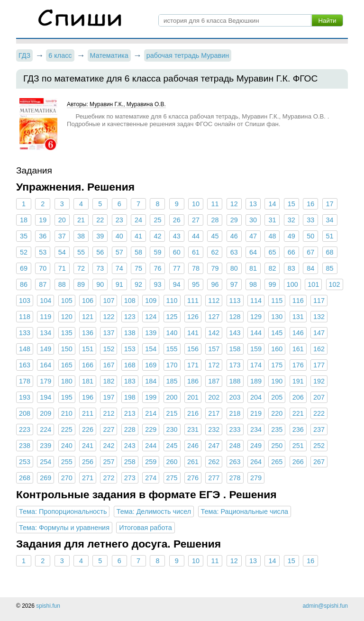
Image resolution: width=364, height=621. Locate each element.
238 (25, 446)
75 (138, 268)
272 (109, 478)
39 (100, 236)
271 (88, 478)
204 (256, 397)
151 (88, 349)
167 (109, 365)
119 (45, 317)
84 (310, 268)
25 (157, 220)
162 (319, 349)
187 (214, 381)
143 (235, 333)
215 (172, 413)
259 (151, 462)
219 (256, 413)
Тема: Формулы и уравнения (64, 528)
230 (172, 429)
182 (109, 381)
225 (67, 429)
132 (319, 317)
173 (235, 365)
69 (24, 268)
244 (151, 446)
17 (329, 204)
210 (67, 413)
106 (88, 301)
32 (291, 220)
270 (67, 478)
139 (151, 333)
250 (277, 446)
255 (67, 462)
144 (256, 333)
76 (157, 268)
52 (24, 252)
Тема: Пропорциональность (63, 511)
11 (215, 204)
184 (151, 381)
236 (298, 429)
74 (119, 268)
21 (81, 220)
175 (277, 365)
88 (62, 284)
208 (25, 413)
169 (151, 365)
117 (319, 301)
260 (172, 462)
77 (177, 268)
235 (277, 429)
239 (45, 446)
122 (109, 317)
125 (172, 317)
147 (319, 333)
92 (138, 284)
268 (25, 478)
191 (298, 381)
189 (256, 381)
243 (130, 446)
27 (196, 220)
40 (119, 236)
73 (100, 268)
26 (177, 220)
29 (234, 220)
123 (130, 317)
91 (119, 284)
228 (130, 429)
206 (298, 397)
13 (253, 204)
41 (138, 236)
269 (45, 478)
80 (234, 268)
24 (138, 220)
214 (151, 413)
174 (256, 365)
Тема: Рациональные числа (245, 511)
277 (214, 478)
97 (234, 284)
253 (25, 462)
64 (253, 252)
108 (130, 301)
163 (25, 365)
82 (272, 268)
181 (88, 381)
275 (172, 478)
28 (215, 220)
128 (235, 317)
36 (43, 236)
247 (214, 446)
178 (25, 381)
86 (24, 284)
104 (45, 301)
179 (45, 381)
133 (25, 333)
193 (25, 397)
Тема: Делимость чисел (154, 511)
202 (214, 397)
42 (157, 236)
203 (235, 397)
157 (214, 349)
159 (256, 349)
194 (45, 397)
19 (43, 220)
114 (256, 301)
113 (235, 301)
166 (88, 365)
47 (253, 236)
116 (298, 301)
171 (193, 365)
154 (151, 349)
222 (319, 413)
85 (329, 268)
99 (272, 284)
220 (277, 413)
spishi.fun (48, 606)
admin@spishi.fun (325, 606)
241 (88, 446)
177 (319, 365)
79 (215, 268)
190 (277, 381)
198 (130, 397)
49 (291, 236)
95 (196, 284)
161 (298, 349)
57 (119, 252)
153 (130, 349)
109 (151, 301)
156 (193, 349)
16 (310, 204)
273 (130, 478)
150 (67, 349)
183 (130, 381)
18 (24, 220)
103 (25, 301)
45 (215, 236)
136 (88, 333)
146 (298, 333)
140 (172, 333)
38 (81, 236)
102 (335, 284)
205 (277, 397)
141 (193, 333)
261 (193, 462)
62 (215, 252)
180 (67, 381)
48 (272, 236)
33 (310, 220)
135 (67, 333)
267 (319, 462)
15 (291, 204)
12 (234, 204)
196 (88, 397)
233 (235, 429)
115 (277, 301)
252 (319, 446)
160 (277, 349)
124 (151, 317)
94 (177, 284)
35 (24, 236)
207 (319, 397)
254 (45, 462)
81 (253, 268)
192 (319, 381)
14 (272, 204)
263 (235, 462)
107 (109, 301)
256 (88, 462)
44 (196, 236)
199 (151, 397)
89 (81, 284)
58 (138, 252)
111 (193, 301)
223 (25, 429)
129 (256, 317)
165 (67, 365)
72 (81, 268)
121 (88, 317)
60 (177, 252)
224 (45, 429)
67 (310, 252)
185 (172, 381)
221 (298, 413)
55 (81, 252)
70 (43, 268)
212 (109, 413)
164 (45, 365)
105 (67, 301)
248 (235, 446)
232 (214, 429)
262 (214, 462)
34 (329, 220)
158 (235, 349)
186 (193, 381)
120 (67, 317)
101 (313, 284)
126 (193, 317)
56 (100, 252)
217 (214, 413)
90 (100, 284)
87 (43, 284)
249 (256, 446)
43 (177, 236)
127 (214, 317)
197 (109, 397)
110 (172, 301)
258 (130, 462)
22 (100, 220)
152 (109, 349)
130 (277, 317)
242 (109, 446)
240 (67, 446)
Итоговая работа (145, 528)
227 (109, 429)
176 (298, 365)
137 (109, 333)
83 (291, 268)
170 (172, 365)
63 (234, 252)
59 (157, 252)
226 (88, 429)
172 (214, 365)
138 (130, 333)
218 (235, 413)
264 (256, 462)
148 (25, 349)
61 (196, 252)
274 (151, 478)
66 (291, 252)
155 (172, 349)
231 (193, 429)
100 (292, 284)
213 (130, 413)
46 (234, 236)
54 (62, 252)
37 (62, 236)
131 (298, 317)
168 (130, 365)
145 (277, 333)
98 (253, 284)
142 (214, 333)
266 (298, 462)
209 (45, 413)
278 (235, 478)
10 (196, 204)
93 (157, 284)
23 (119, 220)
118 (25, 317)
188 (235, 381)
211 (88, 413)
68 (329, 252)
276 (193, 478)
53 (43, 252)
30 (253, 220)
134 (45, 333)
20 (62, 220)
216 (193, 413)
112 (214, 301)
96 (215, 284)
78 (196, 268)
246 (193, 446)
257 (109, 462)
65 (272, 252)
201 (193, 397)
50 (310, 236)
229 (151, 429)
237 (319, 429)
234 (256, 429)
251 (298, 446)
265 (277, 462)
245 (172, 446)
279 (256, 478)
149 (45, 349)
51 (329, 236)
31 (272, 220)
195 (67, 397)
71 (62, 268)
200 (172, 397)
